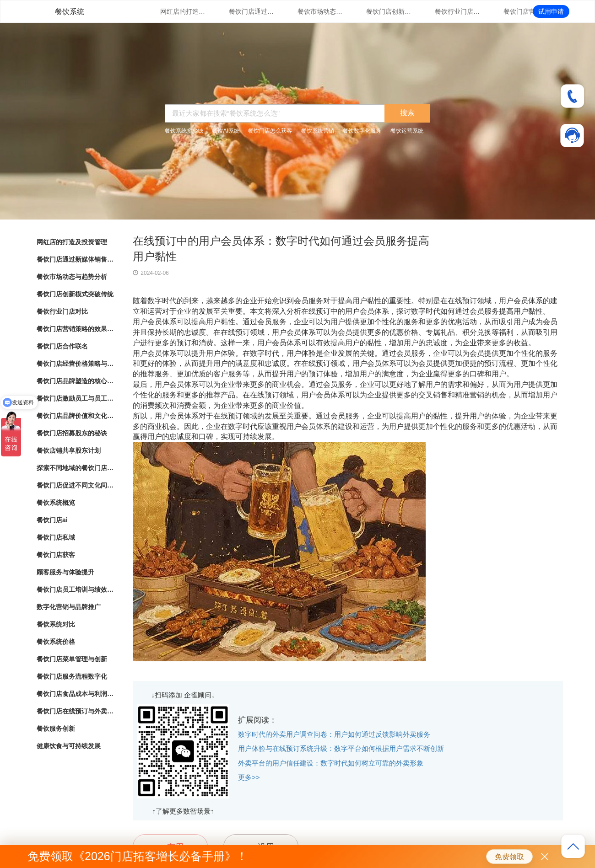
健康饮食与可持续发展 (69, 746)
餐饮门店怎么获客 (270, 131)
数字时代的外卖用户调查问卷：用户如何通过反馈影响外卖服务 (334, 734)
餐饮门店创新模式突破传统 (389, 11)
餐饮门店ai (52, 520)
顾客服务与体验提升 (65, 572)
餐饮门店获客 (56, 555)
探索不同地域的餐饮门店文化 (76, 468)
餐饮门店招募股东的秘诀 (72, 433)
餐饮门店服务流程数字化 (72, 676)
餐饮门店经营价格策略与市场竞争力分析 (76, 364)
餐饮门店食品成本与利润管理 (76, 694)
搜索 (407, 113)
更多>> (249, 777)
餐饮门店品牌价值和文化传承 (76, 416)
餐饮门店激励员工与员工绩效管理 (76, 398)
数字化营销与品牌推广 (69, 607)
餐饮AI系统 (225, 131)
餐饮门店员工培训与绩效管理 (76, 589)
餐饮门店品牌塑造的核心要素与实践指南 (76, 381)
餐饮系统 (70, 12)
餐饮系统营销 (318, 131)
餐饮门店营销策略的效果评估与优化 (526, 11)
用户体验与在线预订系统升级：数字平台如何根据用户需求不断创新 (341, 748)
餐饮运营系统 (407, 131)
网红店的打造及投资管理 (183, 11)
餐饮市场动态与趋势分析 (320, 11)
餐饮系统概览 (56, 503)
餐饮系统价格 (56, 642)
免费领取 (509, 857)
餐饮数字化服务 (362, 131)
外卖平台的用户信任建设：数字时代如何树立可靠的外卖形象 (331, 763)
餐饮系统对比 (56, 624)
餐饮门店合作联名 (62, 346)
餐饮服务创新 (56, 729)
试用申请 (551, 11)
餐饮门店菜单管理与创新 (72, 659)
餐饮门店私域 (56, 537)
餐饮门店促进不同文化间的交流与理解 (76, 485)
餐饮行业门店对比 (458, 11)
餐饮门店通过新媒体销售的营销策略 (252, 11)
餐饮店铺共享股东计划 (69, 450)
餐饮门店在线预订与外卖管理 (76, 711)
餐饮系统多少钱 (184, 131)
